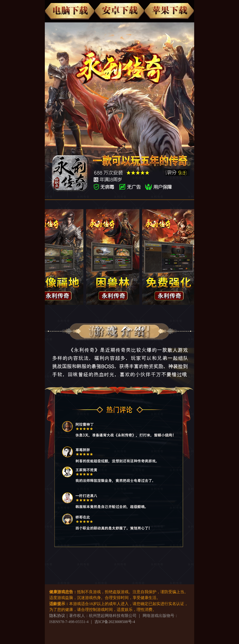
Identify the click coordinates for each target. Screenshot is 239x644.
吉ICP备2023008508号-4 (115, 622)
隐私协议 (57, 616)
